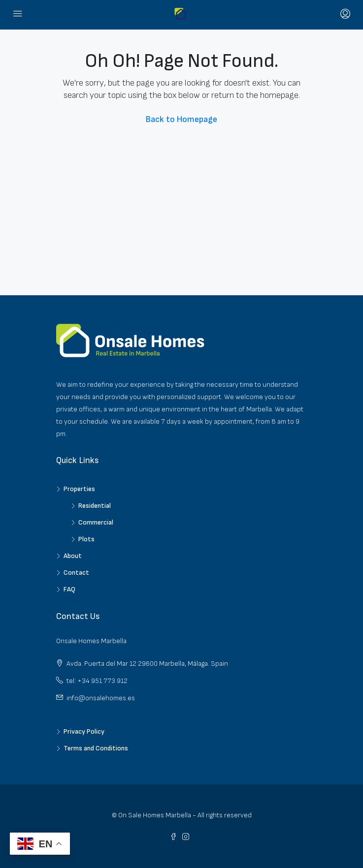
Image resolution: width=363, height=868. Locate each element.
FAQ (69, 589)
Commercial (96, 522)
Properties (79, 489)
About (73, 556)
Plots (86, 539)
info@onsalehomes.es (101, 698)
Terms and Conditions (96, 748)
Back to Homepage (181, 119)
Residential (95, 506)
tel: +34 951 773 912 (97, 681)
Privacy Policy (84, 731)
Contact (76, 573)
